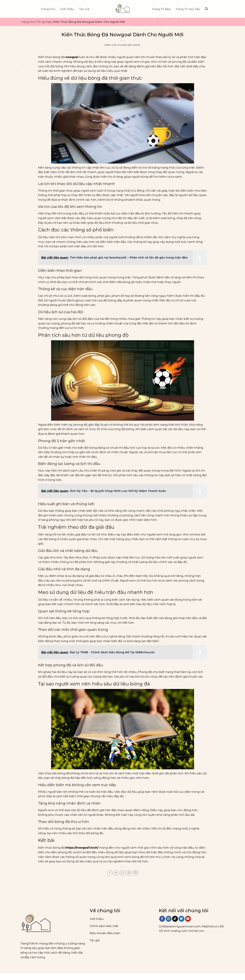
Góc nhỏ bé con (193, 931)
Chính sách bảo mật (14, 976)
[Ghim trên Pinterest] (129, 873)
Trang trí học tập (188, 9)
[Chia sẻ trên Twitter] (116, 873)
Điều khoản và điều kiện (48, 976)
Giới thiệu (67, 9)
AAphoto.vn (210, 926)
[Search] (206, 9)
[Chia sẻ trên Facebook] (110, 873)
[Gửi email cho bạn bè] (123, 873)
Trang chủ (48, 9)
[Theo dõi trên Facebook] (162, 919)
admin (136, 45)
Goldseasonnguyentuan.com (180, 926)
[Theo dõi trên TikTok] (175, 919)
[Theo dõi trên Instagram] (169, 919)
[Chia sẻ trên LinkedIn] (136, 873)
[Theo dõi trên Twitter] (181, 919)
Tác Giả (84, 9)
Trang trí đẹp (161, 9)
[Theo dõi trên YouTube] (188, 919)
